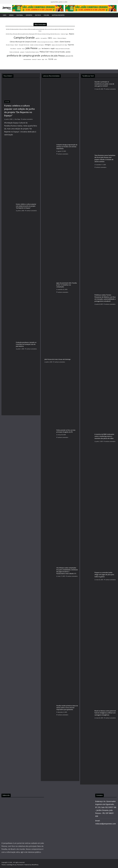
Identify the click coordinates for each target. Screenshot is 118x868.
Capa (5, 15)
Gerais (11, 15)
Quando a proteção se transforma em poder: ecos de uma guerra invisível (104, 84)
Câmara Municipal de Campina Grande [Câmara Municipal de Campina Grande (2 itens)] (23, 42)
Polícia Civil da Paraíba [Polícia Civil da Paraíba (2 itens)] (57, 52)
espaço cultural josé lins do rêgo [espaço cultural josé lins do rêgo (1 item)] (59, 45)
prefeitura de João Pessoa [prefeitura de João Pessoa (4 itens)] (53, 56)
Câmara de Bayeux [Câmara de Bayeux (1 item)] (62, 38)
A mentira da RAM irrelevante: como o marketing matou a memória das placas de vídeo (104, 436)
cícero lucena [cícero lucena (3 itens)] (65, 42)
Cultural (20, 15)
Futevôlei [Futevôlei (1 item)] (19, 49)
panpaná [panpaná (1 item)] (22, 52)
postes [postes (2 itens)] (68, 52)
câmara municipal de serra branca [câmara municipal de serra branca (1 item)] (45, 42)
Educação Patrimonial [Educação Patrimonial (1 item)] (24, 45)
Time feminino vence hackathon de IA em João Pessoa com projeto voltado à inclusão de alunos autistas (105, 158)
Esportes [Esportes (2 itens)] (71, 45)
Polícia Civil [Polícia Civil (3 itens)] (44, 52)
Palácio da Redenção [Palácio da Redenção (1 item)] (14, 52)
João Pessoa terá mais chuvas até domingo (57, 359)
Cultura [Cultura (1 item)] (55, 38)
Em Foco (38, 15)
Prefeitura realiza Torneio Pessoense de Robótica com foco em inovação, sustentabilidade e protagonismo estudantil (105, 298)
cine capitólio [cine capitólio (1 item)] (44, 38)
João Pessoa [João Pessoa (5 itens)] (31, 48)
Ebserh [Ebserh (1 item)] (16, 45)
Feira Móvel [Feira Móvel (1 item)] (13, 49)
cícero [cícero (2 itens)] (56, 42)
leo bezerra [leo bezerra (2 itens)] (46, 48)
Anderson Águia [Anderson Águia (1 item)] (64, 34)
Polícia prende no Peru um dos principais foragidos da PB (66, 431)
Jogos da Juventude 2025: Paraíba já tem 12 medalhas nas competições (67, 285)
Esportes (29, 15)
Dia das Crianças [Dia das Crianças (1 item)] (10, 45)
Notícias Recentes (58, 15)
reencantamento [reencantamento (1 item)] (27, 59)
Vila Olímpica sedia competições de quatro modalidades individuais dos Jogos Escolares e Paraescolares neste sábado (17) (67, 571)
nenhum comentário (27, 119)
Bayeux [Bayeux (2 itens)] (72, 34)
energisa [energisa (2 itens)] (48, 45)
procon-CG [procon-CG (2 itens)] (69, 56)
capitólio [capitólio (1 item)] (38, 38)
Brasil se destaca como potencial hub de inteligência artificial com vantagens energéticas (105, 713)
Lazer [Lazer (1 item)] (40, 49)
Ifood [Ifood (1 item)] (23, 49)
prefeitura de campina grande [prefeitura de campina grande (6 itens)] (23, 56)
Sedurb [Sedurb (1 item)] (39, 59)
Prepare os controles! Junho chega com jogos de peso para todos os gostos (104, 575)
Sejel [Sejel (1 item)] (43, 59)
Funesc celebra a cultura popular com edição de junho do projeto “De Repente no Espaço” (19, 111)
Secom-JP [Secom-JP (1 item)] (34, 59)
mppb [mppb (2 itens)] (53, 48)
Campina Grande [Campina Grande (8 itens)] (24, 38)
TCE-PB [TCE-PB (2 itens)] (51, 59)
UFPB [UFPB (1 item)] (55, 59)
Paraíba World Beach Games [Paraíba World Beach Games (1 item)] (32, 52)
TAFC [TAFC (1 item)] (46, 59)
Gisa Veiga (17, 119)
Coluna (46, 15)
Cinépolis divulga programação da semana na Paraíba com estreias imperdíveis (67, 147)
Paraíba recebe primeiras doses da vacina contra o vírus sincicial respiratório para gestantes (67, 708)
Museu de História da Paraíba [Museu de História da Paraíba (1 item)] (63, 49)
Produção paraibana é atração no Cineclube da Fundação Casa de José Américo (26, 344)
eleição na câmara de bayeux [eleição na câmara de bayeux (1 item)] (37, 45)
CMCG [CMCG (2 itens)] (50, 38)
